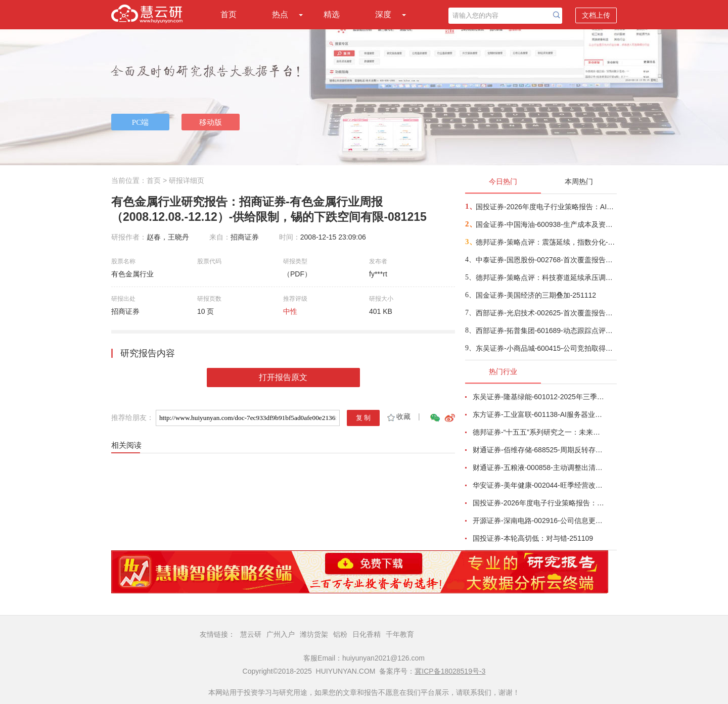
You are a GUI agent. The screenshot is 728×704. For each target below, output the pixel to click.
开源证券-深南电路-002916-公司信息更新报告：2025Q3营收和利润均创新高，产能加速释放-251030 (539, 521)
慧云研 (251, 634)
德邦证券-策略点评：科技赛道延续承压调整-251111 (546, 277)
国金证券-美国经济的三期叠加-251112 (536, 295)
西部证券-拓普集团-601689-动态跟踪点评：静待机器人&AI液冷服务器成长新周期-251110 (546, 331)
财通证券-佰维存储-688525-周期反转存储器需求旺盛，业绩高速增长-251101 (539, 450)
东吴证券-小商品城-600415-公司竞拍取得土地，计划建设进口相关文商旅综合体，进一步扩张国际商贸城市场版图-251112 (546, 348)
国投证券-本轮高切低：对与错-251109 (533, 538)
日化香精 (367, 634)
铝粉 (340, 634)
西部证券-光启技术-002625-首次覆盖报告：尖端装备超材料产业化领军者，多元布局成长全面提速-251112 (546, 313)
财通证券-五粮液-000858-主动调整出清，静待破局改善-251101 (539, 467)
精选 (332, 14)
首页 (229, 14)
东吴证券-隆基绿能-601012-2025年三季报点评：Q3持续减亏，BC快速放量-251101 (539, 397)
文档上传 (596, 15)
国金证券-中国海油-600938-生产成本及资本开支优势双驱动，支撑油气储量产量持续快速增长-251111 (546, 224)
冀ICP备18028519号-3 (450, 671)
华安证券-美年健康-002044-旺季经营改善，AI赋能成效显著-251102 (539, 485)
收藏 (398, 416)
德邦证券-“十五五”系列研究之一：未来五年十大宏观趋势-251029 (539, 432)
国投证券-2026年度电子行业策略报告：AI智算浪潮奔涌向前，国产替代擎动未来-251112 (546, 207)
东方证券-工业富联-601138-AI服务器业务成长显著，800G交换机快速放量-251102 (539, 414)
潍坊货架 (314, 634)
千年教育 (400, 634)
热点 (280, 14)
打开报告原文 (283, 377)
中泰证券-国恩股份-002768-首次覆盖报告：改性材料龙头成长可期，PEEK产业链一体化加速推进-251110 (546, 260)
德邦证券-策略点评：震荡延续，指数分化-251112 (546, 242)
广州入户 (281, 634)
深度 (383, 14)
